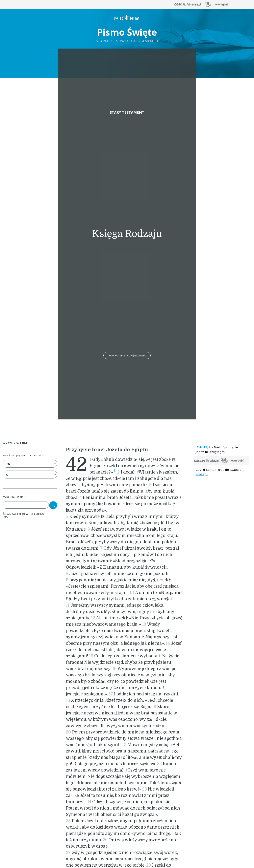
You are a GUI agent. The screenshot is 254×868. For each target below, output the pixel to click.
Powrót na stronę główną (127, 355)
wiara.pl (202, 474)
